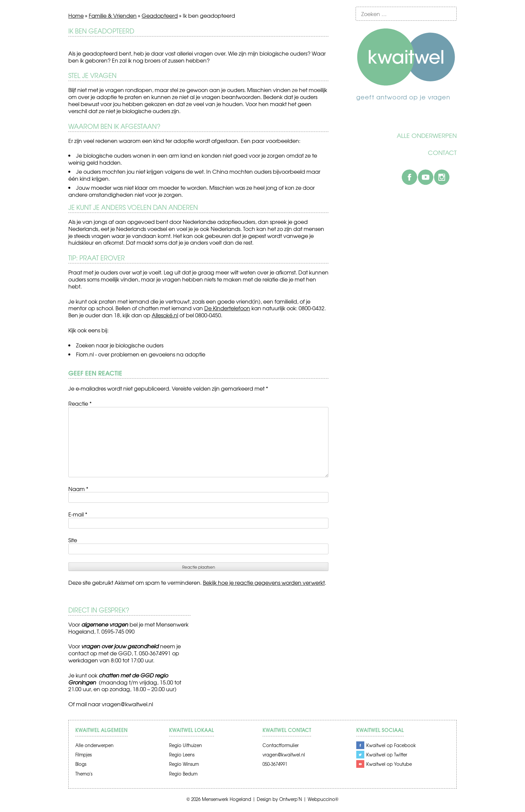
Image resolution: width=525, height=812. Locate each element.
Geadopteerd (160, 15)
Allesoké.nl (165, 315)
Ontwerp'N (291, 799)
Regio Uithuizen (185, 745)
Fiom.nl (85, 354)
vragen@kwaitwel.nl (127, 704)
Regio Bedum (183, 774)
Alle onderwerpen (427, 136)
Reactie (80, 403)
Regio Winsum (184, 764)
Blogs (81, 764)
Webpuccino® (323, 799)
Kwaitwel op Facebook (391, 745)
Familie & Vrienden (113, 15)
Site (73, 540)
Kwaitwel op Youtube (389, 764)
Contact (442, 153)
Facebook (409, 177)
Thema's (84, 774)
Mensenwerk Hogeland (227, 799)
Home (76, 15)
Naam (78, 489)
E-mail (78, 514)
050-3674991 (275, 764)
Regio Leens (182, 755)
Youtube (426, 177)
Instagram (442, 177)
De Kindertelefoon (227, 308)
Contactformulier (281, 745)
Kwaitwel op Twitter (387, 755)
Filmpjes (84, 755)
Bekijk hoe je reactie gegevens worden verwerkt (264, 582)
